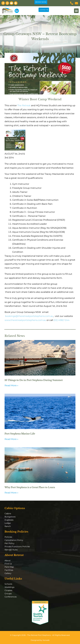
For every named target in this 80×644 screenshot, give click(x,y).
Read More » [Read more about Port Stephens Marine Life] (11, 439)
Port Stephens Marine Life (20, 434)
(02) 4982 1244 (61, 320)
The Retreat (24, 105)
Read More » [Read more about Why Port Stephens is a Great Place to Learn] (11, 493)
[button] (76, 11)
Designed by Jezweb (40, 640)
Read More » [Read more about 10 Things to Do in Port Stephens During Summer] (11, 385)
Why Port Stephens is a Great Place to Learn (30, 487)
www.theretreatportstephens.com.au (25, 320)
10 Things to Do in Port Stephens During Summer (34, 380)
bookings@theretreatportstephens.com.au (29, 316)
